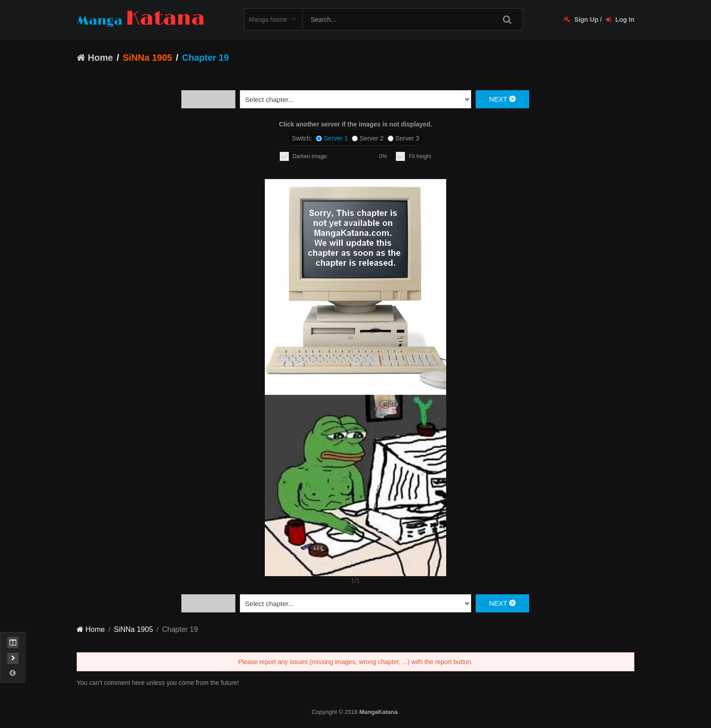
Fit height (420, 156)
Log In (620, 19)
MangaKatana (378, 712)
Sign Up (581, 19)
